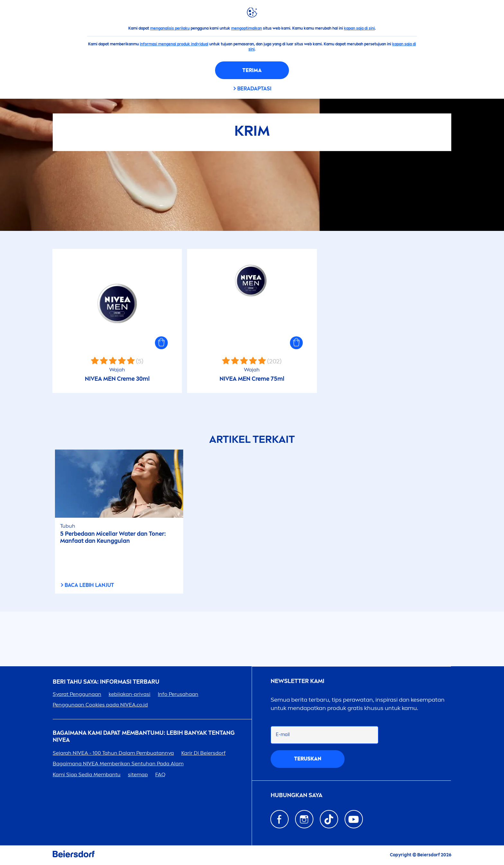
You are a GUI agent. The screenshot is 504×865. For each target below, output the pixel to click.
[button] (161, 343)
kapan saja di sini (359, 28)
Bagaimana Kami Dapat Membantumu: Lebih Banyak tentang (144, 737)
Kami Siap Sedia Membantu (87, 774)
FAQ (160, 774)
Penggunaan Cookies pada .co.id (100, 705)
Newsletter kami (297, 681)
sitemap (138, 774)
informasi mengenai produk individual (174, 44)
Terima (252, 70)
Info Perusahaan (178, 694)
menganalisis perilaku (170, 28)
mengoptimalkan (247, 28)
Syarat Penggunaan (77, 694)
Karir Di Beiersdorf (203, 753)
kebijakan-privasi (130, 694)
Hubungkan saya (297, 795)
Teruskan (308, 759)
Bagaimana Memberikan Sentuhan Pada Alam (118, 764)
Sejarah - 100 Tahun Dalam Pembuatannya (113, 753)
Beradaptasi (254, 89)
